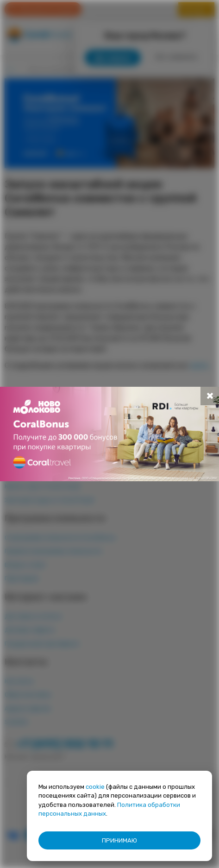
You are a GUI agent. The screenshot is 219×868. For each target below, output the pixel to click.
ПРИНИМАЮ (119, 840)
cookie (95, 787)
